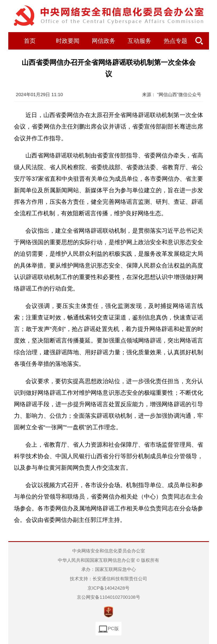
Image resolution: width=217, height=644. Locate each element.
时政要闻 (68, 41)
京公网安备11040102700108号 (108, 597)
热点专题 (176, 41)
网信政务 (104, 41)
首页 (30, 41)
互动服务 (139, 41)
